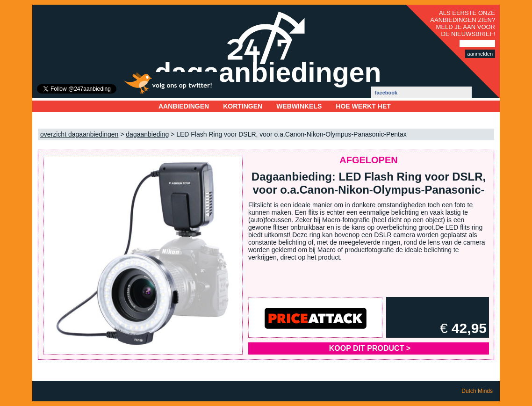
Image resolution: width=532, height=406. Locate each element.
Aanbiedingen (184, 106)
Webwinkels (299, 106)
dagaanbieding (147, 134)
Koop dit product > (370, 348)
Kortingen (243, 106)
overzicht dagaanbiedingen (79, 134)
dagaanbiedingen (268, 72)
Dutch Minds (477, 391)
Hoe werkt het (363, 106)
